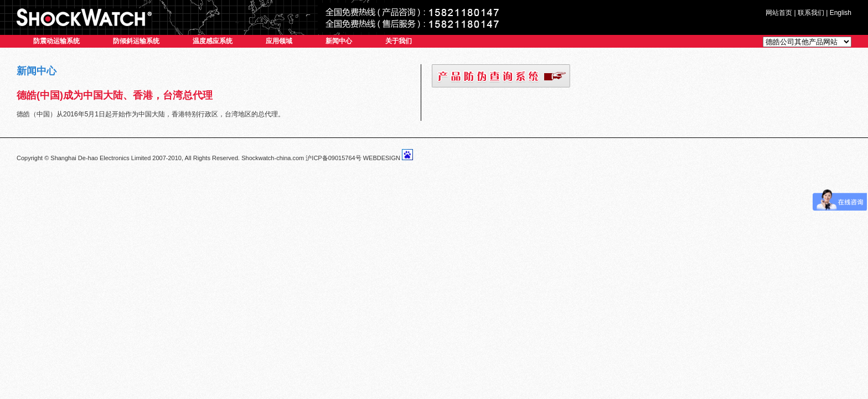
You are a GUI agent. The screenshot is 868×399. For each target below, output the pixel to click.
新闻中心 (339, 41)
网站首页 (779, 13)
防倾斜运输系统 (136, 41)
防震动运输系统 (56, 41)
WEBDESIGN (382, 158)
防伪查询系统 (501, 76)
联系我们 (811, 13)
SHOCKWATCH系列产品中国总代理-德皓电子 (84, 17)
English (841, 13)
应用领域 (279, 41)
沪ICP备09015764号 (333, 158)
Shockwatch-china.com (273, 158)
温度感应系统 (213, 41)
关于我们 (399, 41)
